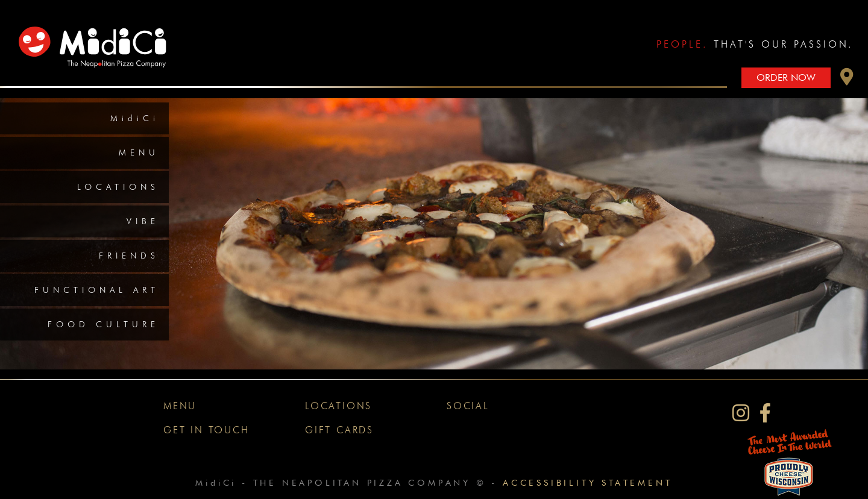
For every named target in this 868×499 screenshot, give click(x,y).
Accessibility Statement (587, 482)
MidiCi (135, 118)
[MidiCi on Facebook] (765, 413)
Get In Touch (206, 430)
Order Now (786, 77)
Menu (139, 152)
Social (468, 406)
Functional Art (97, 290)
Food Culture (103, 324)
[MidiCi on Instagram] (741, 413)
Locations (118, 187)
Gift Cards (339, 430)
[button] (847, 80)
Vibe (143, 221)
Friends (129, 256)
